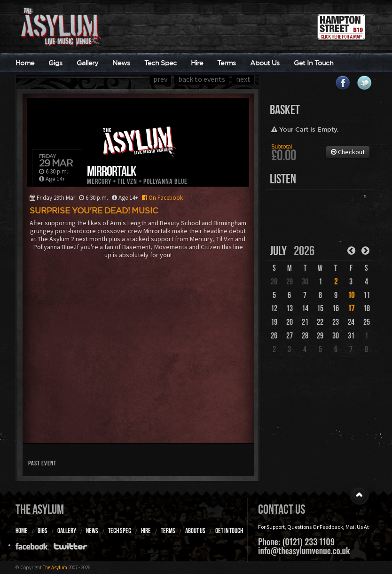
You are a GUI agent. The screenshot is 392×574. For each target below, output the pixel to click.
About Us (265, 63)
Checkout (348, 152)
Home (25, 63)
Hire (197, 63)
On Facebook (161, 198)
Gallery (87, 63)
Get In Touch (314, 63)
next (243, 79)
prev (160, 79)
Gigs (55, 63)
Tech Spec (161, 63)
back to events (202, 79)
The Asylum (40, 509)
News (121, 63)
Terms (227, 63)
